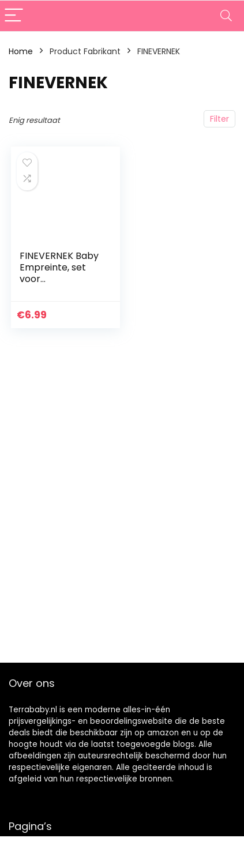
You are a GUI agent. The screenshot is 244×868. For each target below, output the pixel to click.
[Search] (226, 16)
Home (21, 51)
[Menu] (14, 16)
